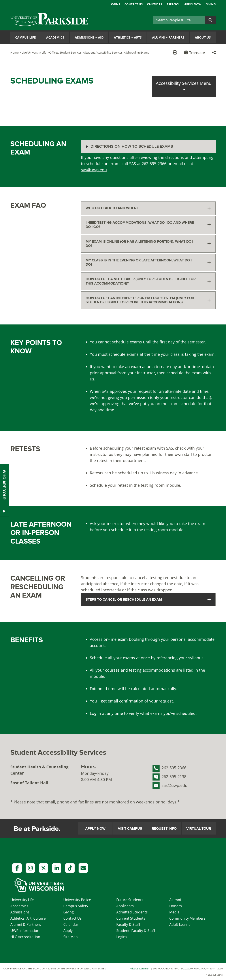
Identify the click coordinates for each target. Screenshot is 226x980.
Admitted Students (132, 912)
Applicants (125, 906)
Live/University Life (34, 52)
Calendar (155, 4)
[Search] (179, 20)
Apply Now (193, 4)
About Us (203, 37)
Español (173, 4)
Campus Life (25, 37)
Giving (211, 4)
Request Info (164, 829)
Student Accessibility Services (103, 52)
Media (174, 912)
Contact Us (134, 4)
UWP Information (25, 931)
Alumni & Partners (26, 924)
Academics (55, 37)
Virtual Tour (199, 829)
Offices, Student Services (65, 52)
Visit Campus (130, 829)
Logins (115, 4)
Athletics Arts (128, 37)
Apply (68, 931)
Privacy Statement (140, 968)
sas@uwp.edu (94, 170)
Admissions (20, 912)
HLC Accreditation (25, 937)
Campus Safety (76, 906)
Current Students (131, 918)
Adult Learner (181, 924)
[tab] (148, 208)
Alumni (175, 900)
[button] (195, 52)
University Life (22, 900)
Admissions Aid (89, 37)
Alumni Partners (168, 37)
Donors (176, 906)
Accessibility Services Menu (184, 83)
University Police (77, 900)
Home (14, 52)
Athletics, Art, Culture (28, 918)
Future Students (130, 900)
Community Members (187, 918)
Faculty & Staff (128, 924)
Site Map (71, 937)
